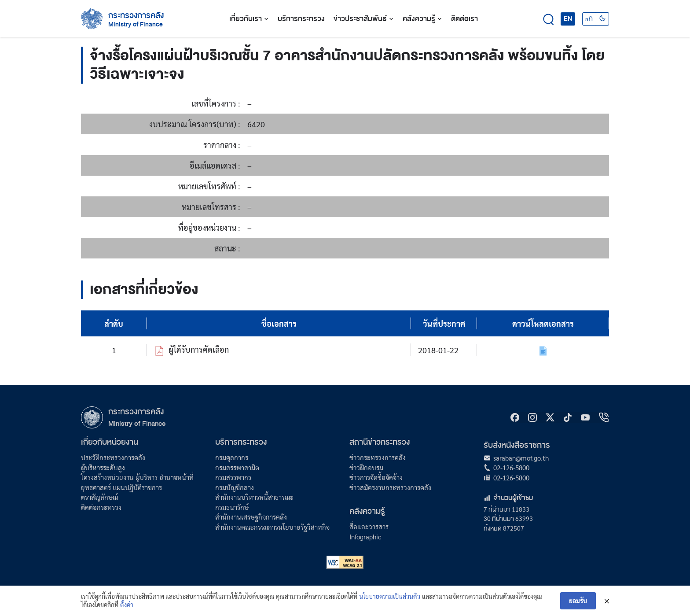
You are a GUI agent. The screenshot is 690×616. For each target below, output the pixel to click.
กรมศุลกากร (232, 457)
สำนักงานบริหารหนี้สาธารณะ (254, 497)
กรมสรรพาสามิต (237, 467)
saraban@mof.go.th (521, 458)
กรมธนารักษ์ (232, 507)
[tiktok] (568, 417)
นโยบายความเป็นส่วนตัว (390, 600)
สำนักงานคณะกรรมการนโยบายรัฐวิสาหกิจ (272, 527)
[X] (550, 417)
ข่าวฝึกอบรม (366, 467)
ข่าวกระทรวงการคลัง (378, 457)
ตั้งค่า (127, 609)
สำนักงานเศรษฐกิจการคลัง (251, 517)
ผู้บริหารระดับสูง (103, 467)
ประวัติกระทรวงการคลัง (113, 457)
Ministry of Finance (137, 423)
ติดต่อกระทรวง (101, 507)
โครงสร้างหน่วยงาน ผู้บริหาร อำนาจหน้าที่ (137, 477)
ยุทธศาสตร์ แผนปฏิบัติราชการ (121, 487)
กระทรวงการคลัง (136, 15)
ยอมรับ (578, 605)
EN (568, 18)
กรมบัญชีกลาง (235, 487)
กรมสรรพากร (233, 477)
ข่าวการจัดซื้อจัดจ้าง (376, 477)
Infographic (365, 537)
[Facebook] (515, 417)
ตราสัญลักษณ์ (99, 497)
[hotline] (604, 417)
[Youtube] (585, 417)
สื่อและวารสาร (369, 526)
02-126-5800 (511, 467)
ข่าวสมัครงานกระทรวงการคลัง (390, 487)
